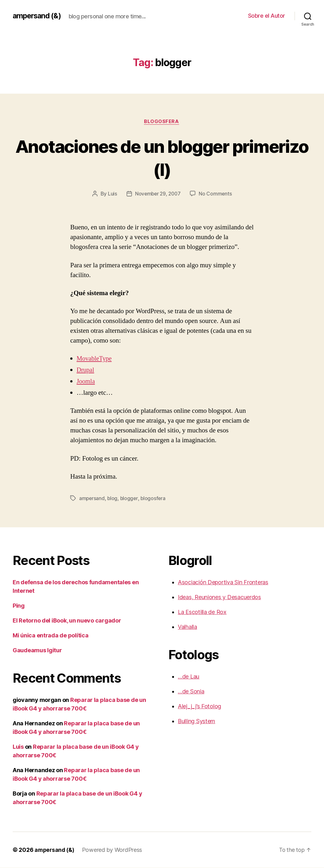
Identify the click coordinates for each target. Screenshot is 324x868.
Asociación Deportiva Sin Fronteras (223, 583)
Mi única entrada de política (50, 636)
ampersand (92, 499)
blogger (130, 499)
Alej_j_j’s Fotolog (199, 707)
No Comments (216, 194)
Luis (111, 194)
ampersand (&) (38, 16)
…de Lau (189, 677)
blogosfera (162, 122)
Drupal (86, 371)
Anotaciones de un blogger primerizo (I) (162, 158)
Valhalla (187, 627)
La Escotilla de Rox (202, 612)
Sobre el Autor (267, 16)
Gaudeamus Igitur (37, 651)
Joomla (86, 382)
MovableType (95, 359)
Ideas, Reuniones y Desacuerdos (219, 597)
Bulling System (196, 721)
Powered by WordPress (114, 850)
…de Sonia (191, 692)
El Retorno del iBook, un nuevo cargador (67, 621)
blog (113, 499)
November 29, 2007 (158, 194)
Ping (19, 606)
